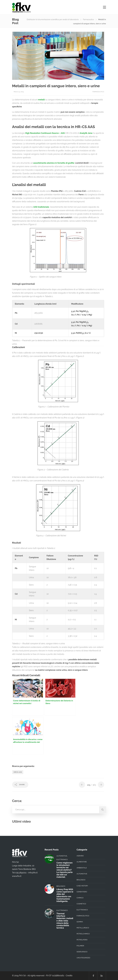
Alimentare (82, 862)
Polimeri (80, 946)
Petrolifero (82, 940)
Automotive (62, 856)
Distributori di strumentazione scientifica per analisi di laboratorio (53, 19)
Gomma (80, 922)
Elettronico (62, 860)
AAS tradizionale (41, 207)
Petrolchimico (83, 934)
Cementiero (82, 892)
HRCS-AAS (18, 772)
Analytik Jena (86, 133)
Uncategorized (83, 958)
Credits (69, 976)
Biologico (61, 886)
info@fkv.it (33, 873)
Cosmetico (81, 904)
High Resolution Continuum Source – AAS (45, 133)
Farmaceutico (88, 19)
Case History (82, 886)
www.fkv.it (17, 876)
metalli (41, 100)
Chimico (80, 898)
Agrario (80, 856)
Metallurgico (83, 928)
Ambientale (82, 868)
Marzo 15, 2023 (19, 92)
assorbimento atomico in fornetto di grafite (54, 163)
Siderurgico (82, 952)
